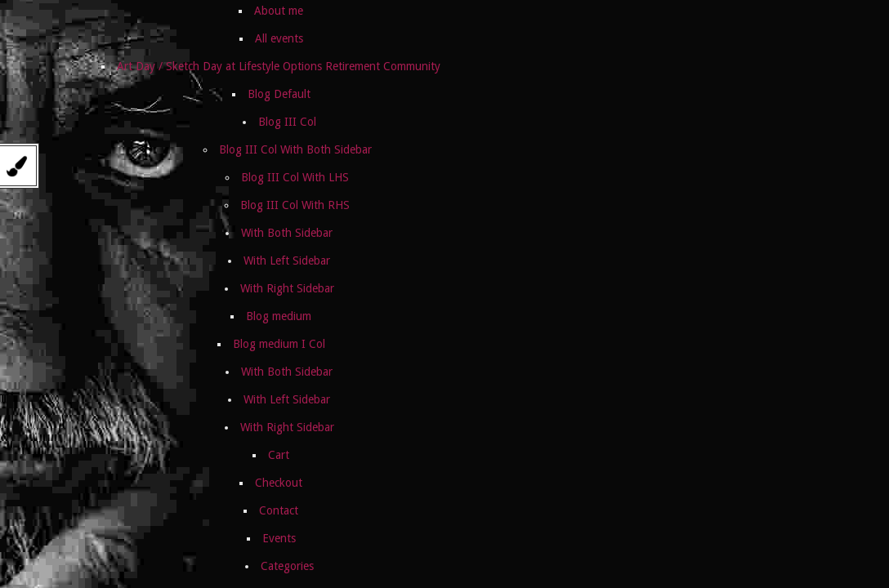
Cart (279, 455)
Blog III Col (287, 122)
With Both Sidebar (287, 233)
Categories (287, 566)
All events (279, 38)
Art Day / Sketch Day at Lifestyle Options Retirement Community (279, 66)
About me (279, 11)
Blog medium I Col (279, 344)
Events (279, 538)
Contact (279, 510)
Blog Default (279, 94)
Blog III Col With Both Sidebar (295, 149)
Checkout (279, 483)
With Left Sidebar (287, 261)
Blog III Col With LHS (295, 177)
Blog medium (279, 316)
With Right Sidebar (287, 288)
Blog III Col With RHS (295, 205)
